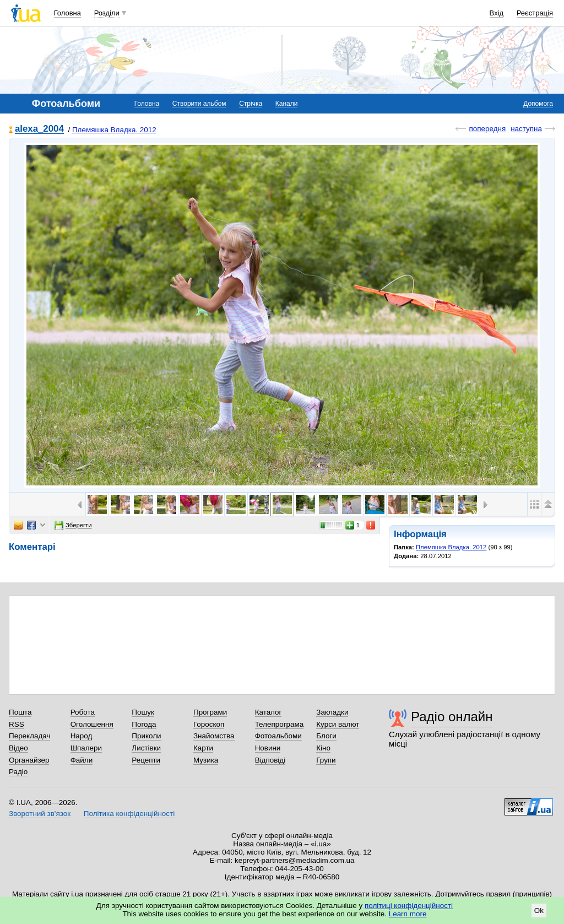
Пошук (143, 712)
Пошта (20, 712)
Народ (82, 736)
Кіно (323, 748)
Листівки (146, 748)
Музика (206, 760)
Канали (287, 104)
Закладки (332, 712)
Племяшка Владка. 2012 (114, 130)
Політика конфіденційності (129, 814)
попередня (487, 129)
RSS (17, 724)
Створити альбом (199, 104)
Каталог (269, 712)
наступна (526, 129)
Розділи (107, 13)
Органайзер (29, 760)
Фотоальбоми (278, 736)
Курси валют (338, 724)
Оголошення (92, 724)
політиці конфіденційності (409, 906)
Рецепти (146, 760)
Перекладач (29, 736)
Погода (144, 724)
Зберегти (73, 525)
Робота (83, 712)
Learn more (408, 914)
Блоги (326, 736)
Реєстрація (535, 13)
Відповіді (270, 760)
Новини (268, 748)
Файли (82, 760)
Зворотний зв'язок (40, 814)
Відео (18, 748)
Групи (326, 760)
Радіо (18, 772)
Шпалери (86, 748)
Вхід (497, 13)
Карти (203, 748)
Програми (210, 712)
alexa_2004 (39, 129)
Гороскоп (209, 724)
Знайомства (214, 736)
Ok (539, 911)
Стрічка (251, 104)
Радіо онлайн (452, 717)
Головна (67, 13)
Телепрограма (280, 724)
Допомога (538, 104)
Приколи (146, 736)
